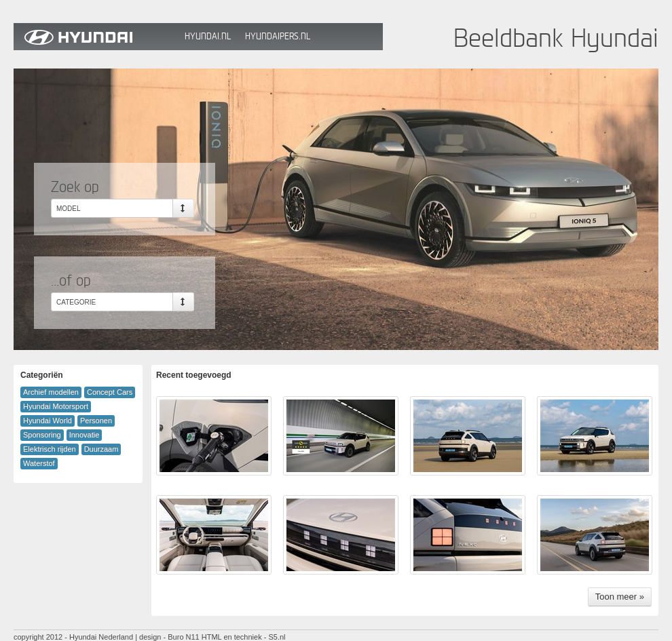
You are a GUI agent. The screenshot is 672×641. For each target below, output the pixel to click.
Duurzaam (101, 449)
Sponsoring (42, 435)
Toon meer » (620, 597)
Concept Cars (110, 392)
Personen (96, 421)
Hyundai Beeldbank (96, 37)
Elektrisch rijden (50, 449)
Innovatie (85, 435)
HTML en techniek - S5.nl (244, 637)
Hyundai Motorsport (56, 406)
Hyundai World (48, 421)
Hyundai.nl (208, 36)
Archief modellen (51, 392)
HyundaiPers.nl (278, 36)
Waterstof (39, 463)
